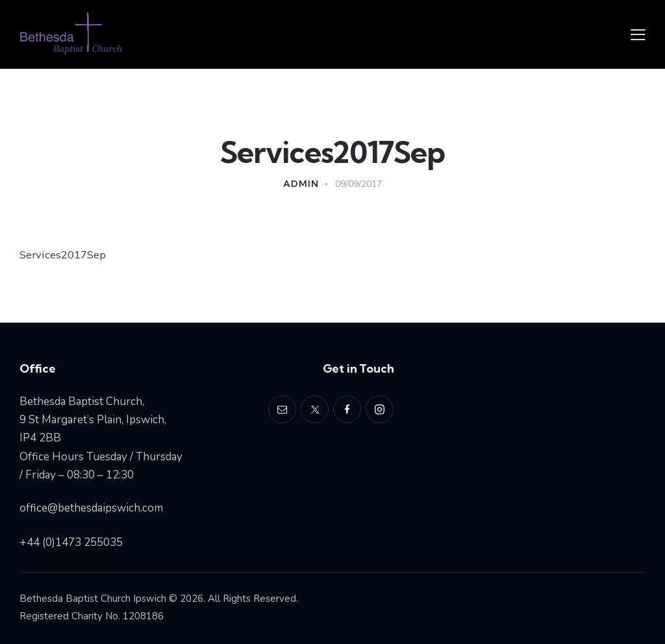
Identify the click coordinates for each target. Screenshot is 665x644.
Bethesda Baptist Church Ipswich (93, 599)
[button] (638, 34)
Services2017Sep (64, 255)
